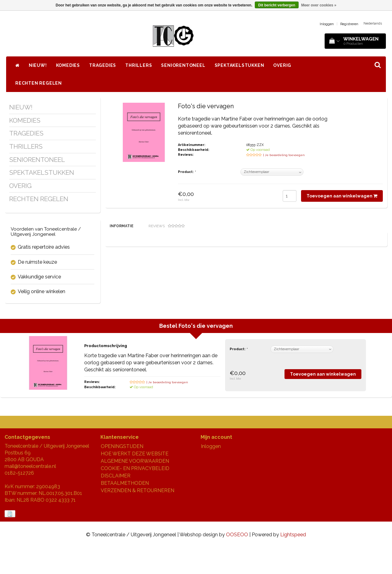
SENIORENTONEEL (183, 65)
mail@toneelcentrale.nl (30, 493)
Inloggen (327, 24)
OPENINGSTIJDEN (122, 473)
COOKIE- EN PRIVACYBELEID (135, 495)
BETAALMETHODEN (125, 510)
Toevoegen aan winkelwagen (342, 196)
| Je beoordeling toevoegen (284, 155)
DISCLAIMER (116, 502)
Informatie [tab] (122, 226)
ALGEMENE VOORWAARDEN (135, 488)
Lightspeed (293, 561)
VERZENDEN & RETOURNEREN (138, 517)
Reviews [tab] (167, 226)
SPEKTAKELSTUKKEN (239, 65)
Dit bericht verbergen (277, 5)
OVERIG (282, 65)
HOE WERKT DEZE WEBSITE (135, 480)
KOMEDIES (68, 65)
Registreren (349, 24)
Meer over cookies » (319, 5)
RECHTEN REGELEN (39, 83)
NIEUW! (38, 65)
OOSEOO (237, 561)
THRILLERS (139, 65)
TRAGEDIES (103, 65)
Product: (187, 172)
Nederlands (373, 23)
